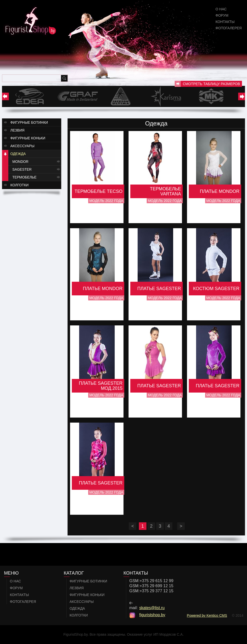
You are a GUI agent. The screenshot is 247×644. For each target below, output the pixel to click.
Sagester (22, 169)
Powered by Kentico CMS (207, 615)
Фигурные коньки (28, 138)
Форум (222, 15)
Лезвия (17, 130)
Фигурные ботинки (29, 122)
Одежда (18, 154)
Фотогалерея (229, 28)
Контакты (225, 22)
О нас (221, 9)
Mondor (20, 162)
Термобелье (24, 177)
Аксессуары (22, 146)
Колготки (19, 185)
